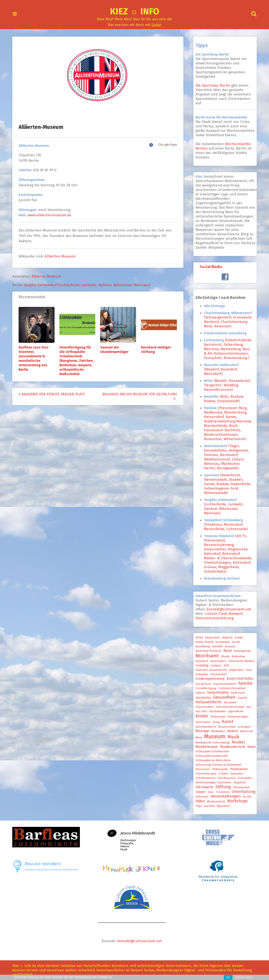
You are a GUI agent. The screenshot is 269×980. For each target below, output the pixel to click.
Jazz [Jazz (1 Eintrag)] (247, 707)
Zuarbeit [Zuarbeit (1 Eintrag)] (208, 806)
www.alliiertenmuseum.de (51, 215)
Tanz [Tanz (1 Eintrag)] (209, 792)
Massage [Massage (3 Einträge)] (201, 731)
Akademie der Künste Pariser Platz (53, 394)
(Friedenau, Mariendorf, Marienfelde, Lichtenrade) (224, 525)
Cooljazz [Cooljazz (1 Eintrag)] (215, 666)
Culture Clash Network (222, 614)
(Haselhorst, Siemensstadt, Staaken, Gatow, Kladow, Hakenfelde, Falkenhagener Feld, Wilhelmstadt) (226, 484)
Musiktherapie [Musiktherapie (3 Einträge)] (205, 747)
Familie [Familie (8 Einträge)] (244, 683)
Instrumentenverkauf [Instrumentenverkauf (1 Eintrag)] (229, 707)
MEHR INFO (244, 977)
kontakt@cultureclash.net (227, 609)
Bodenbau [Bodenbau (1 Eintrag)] (237, 656)
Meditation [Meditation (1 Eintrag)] (217, 731)
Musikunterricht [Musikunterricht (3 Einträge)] (231, 747)
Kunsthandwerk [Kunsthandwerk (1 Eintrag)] (204, 727)
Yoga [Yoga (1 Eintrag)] (197, 806)
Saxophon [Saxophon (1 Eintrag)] (235, 774)
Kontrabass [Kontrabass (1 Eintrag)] (202, 722)
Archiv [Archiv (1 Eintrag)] (235, 642)
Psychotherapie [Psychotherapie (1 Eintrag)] (204, 774)
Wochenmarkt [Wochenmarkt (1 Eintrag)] (214, 802)
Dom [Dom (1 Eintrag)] (247, 670)
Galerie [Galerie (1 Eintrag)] (199, 693)
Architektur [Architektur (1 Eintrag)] (221, 642)
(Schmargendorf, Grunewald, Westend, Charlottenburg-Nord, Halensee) (227, 320)
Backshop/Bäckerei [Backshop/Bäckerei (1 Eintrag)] (207, 651)
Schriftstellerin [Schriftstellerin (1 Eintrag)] (204, 778)
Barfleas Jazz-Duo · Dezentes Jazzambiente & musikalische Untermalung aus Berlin (36, 358)
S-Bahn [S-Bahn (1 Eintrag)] (222, 774)
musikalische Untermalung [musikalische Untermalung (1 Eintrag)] (211, 743)
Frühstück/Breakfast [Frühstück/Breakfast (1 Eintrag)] (231, 688)
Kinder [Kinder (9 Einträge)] (200, 716)
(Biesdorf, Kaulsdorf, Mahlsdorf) (220, 369)
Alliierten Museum (62, 256)
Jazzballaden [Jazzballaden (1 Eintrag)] (216, 711)
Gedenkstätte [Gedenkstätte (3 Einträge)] (216, 692)
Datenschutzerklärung (213, 618)
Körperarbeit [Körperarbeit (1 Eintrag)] (225, 727)
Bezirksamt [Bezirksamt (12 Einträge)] (206, 656)
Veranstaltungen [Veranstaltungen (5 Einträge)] (224, 796)
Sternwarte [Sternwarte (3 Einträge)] (203, 787)
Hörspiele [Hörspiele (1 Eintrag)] (229, 702)
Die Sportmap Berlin (212, 85)
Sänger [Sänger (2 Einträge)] (199, 792)
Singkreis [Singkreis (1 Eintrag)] (238, 783)
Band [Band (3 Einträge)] (226, 651)
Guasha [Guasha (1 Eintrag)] (241, 698)
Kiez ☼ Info (134, 11)
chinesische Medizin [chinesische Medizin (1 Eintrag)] (240, 661)
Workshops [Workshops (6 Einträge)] (236, 801)
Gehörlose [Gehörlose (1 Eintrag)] (236, 693)
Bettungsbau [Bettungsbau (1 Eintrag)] (241, 651)
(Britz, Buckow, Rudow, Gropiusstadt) (223, 399)
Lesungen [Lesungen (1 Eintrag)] (243, 727)
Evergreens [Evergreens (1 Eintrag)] (202, 684)
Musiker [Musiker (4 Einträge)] (237, 742)
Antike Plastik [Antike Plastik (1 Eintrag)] (203, 642)
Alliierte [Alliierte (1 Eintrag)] (226, 638)
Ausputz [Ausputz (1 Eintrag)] (229, 647)
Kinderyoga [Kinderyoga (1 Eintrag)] (216, 717)
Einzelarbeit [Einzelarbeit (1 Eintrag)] (217, 674)
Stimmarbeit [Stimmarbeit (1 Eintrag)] (240, 787)
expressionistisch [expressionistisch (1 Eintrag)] (223, 684)
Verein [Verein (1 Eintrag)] (246, 797)
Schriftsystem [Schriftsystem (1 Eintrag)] (225, 778)
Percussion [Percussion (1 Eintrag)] (201, 769)
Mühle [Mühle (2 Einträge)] (250, 747)
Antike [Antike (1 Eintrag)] (237, 638)
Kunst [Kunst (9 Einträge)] (226, 721)
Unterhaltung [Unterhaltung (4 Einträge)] (242, 792)
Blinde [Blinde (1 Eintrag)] (224, 656)
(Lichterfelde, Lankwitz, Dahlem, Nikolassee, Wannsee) (222, 506)
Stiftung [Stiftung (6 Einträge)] (222, 787)
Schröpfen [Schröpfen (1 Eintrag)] (243, 778)
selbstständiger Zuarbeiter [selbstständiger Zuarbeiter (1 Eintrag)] (212, 783)
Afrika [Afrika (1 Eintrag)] (198, 638)
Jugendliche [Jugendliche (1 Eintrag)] (234, 711)
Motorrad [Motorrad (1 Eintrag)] (245, 731)
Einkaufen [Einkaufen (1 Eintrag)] (200, 674)
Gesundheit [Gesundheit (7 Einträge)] (223, 697)
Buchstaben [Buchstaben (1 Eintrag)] (217, 661)
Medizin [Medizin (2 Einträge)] (231, 731)
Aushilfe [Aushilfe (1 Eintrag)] (216, 647)
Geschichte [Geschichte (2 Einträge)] (202, 698)
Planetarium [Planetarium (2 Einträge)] (237, 769)
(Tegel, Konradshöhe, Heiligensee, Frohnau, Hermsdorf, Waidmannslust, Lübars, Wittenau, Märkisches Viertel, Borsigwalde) (225, 457)
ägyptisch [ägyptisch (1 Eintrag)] (222, 806)
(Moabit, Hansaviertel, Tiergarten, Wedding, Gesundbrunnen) (226, 385)
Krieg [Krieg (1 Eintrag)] (215, 722)
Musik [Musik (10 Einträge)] (232, 737)
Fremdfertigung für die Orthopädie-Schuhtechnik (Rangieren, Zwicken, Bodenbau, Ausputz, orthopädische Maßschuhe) (78, 361)
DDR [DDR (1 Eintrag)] (225, 666)
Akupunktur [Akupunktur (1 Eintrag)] (211, 638)
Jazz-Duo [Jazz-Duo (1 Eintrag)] (200, 711)
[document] (227, 443)
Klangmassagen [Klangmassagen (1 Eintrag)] (237, 717)
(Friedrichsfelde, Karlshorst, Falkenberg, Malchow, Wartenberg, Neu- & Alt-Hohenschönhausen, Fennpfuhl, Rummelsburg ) (227, 349)
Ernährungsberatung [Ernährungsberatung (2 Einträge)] (209, 679)
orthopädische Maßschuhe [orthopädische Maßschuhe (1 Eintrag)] (212, 760)
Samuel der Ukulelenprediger (116, 350)
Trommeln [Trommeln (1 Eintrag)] (221, 792)
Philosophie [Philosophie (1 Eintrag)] (219, 769)
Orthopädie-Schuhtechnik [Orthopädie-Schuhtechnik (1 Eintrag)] (211, 751)
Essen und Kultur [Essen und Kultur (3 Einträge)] (239, 678)
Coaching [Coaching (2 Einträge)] (201, 665)
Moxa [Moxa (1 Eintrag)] (197, 738)
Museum (56, 276)
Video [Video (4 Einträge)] (199, 801)
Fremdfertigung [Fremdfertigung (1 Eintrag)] (204, 688)
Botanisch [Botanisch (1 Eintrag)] (200, 661)
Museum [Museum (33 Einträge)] (213, 736)
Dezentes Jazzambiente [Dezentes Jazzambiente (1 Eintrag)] (210, 670)
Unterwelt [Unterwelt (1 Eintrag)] (201, 797)
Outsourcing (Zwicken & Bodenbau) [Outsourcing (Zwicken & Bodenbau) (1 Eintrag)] (217, 765)
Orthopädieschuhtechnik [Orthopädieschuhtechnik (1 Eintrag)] (210, 756)
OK (228, 977)
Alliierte (40, 276)
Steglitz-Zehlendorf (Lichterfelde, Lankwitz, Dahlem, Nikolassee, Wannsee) (89, 285)
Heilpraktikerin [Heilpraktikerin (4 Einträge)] (207, 702)
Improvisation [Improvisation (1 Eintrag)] (203, 707)
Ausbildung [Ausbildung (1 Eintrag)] (201, 647)
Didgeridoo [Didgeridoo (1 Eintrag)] (235, 670)
